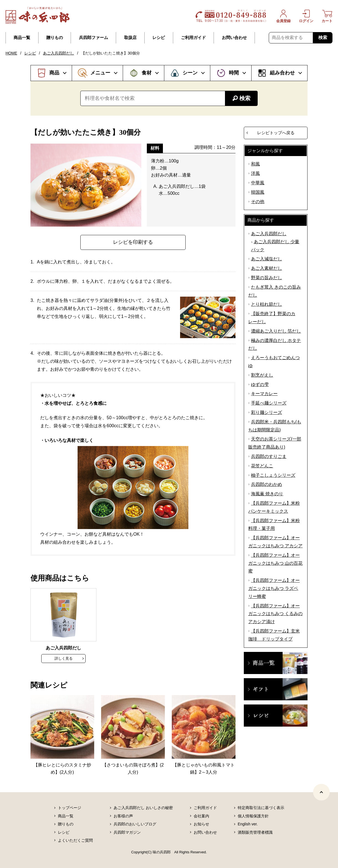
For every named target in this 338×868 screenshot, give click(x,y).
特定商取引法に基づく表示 (261, 808)
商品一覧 (22, 38)
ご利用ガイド (193, 38)
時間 (234, 73)
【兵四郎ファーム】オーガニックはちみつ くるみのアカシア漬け (275, 614)
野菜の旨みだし (267, 278)
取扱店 (130, 38)
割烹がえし (262, 375)
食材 (147, 73)
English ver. (248, 824)
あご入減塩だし (267, 259)
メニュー (100, 73)
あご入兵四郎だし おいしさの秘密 (143, 808)
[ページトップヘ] (321, 792)
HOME (11, 53)
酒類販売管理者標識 (255, 832)
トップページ (70, 808)
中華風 (258, 183)
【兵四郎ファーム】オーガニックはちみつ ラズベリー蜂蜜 (274, 588)
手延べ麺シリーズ (269, 403)
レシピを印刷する (133, 242)
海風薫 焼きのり (267, 494)
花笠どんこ (262, 466)
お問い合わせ (234, 38)
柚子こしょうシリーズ (273, 475)
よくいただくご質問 (75, 840)
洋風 (255, 173)
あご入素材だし (267, 268)
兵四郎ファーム (94, 38)
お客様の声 (123, 816)
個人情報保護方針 (253, 816)
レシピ (159, 38)
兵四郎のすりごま (269, 456)
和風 (255, 164)
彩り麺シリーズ (267, 412)
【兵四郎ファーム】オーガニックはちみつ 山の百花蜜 (275, 563)
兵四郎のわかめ (267, 484)
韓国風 (258, 192)
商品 (54, 73)
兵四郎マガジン (127, 832)
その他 (258, 202)
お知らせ (201, 824)
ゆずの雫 (260, 384)
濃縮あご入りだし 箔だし (276, 331)
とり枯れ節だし (267, 304)
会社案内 (201, 816)
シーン (190, 73)
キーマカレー (264, 394)
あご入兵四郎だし (58, 53)
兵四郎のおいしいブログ (135, 824)
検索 (323, 37)
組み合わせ (282, 73)
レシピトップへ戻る (276, 133)
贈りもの (55, 38)
